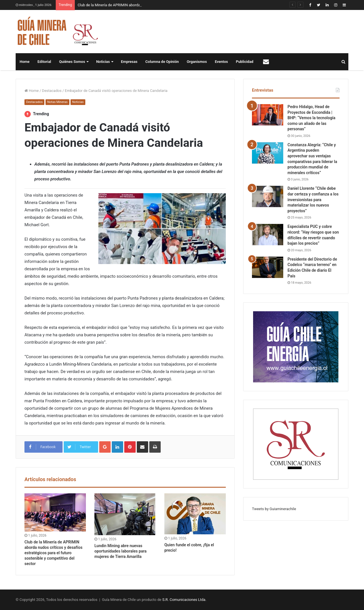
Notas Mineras (57, 102)
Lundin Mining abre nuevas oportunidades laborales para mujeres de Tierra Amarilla (120, 551)
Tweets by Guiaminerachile (274, 509)
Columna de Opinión (162, 62)
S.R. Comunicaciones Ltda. (184, 600)
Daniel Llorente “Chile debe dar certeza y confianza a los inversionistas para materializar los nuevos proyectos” (313, 199)
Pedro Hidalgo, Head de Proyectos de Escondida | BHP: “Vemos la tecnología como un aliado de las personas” (311, 118)
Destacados (52, 91)
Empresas (129, 62)
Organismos (197, 62)
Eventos (221, 62)
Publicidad (245, 62)
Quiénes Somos (72, 62)
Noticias (103, 62)
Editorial (44, 62)
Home (25, 62)
